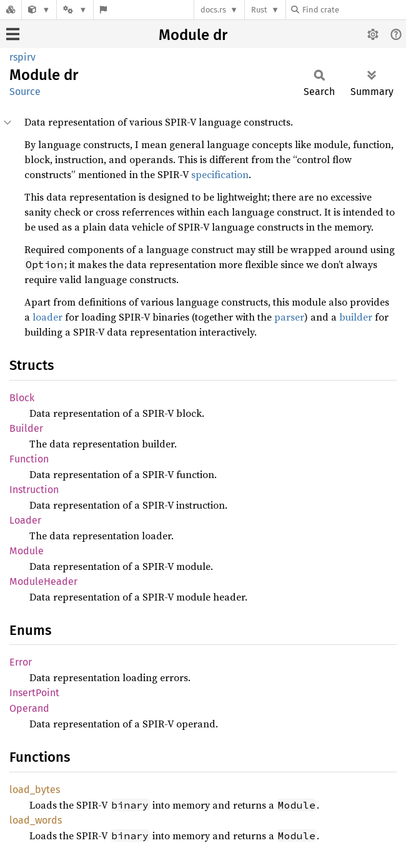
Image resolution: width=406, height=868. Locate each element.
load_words (36, 820)
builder (356, 317)
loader (47, 317)
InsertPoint (34, 693)
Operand (29, 708)
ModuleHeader (43, 581)
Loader (25, 520)
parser (289, 317)
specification (220, 174)
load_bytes (35, 790)
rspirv (22, 57)
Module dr (193, 35)
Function (29, 459)
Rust (259, 10)
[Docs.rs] (11, 10)
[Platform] (75, 10)
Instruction (34, 490)
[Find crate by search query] (354, 10)
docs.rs (213, 10)
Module (27, 551)
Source (25, 92)
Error (21, 662)
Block (22, 398)
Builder (26, 428)
